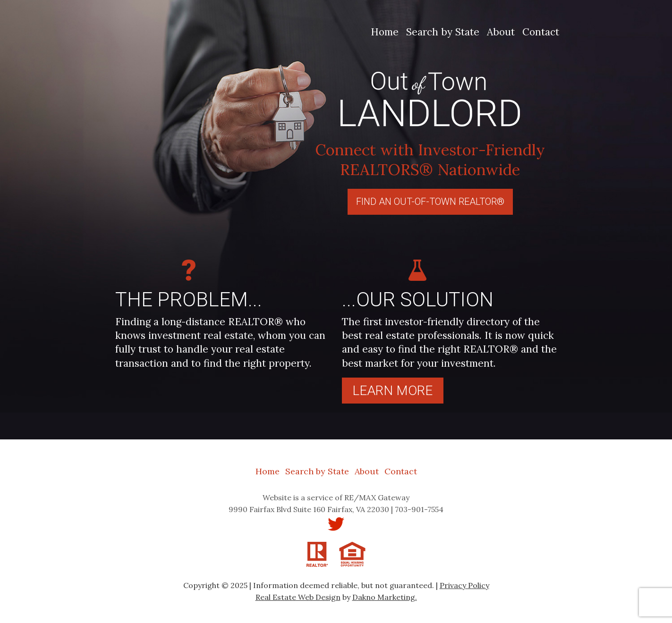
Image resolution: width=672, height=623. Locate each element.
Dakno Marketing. (385, 597)
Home (385, 32)
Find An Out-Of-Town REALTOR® (430, 202)
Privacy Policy (464, 585)
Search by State (443, 32)
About (501, 32)
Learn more (392, 391)
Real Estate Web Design (298, 597)
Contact (541, 32)
